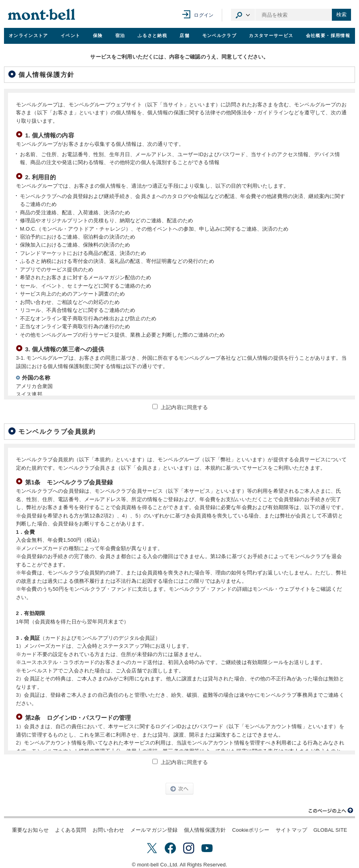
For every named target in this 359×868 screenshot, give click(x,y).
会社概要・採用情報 (328, 35)
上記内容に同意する (184, 407)
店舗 (184, 35)
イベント (70, 35)
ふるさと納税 (152, 35)
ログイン (204, 15)
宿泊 (120, 35)
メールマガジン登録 (154, 830)
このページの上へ (331, 811)
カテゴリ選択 (243, 15)
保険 (98, 35)
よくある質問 (71, 830)
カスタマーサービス (271, 35)
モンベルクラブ (219, 35)
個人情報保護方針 (205, 830)
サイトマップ (291, 830)
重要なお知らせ (30, 830)
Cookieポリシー (251, 830)
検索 (341, 15)
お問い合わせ (108, 830)
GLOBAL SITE (330, 830)
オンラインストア (29, 35)
